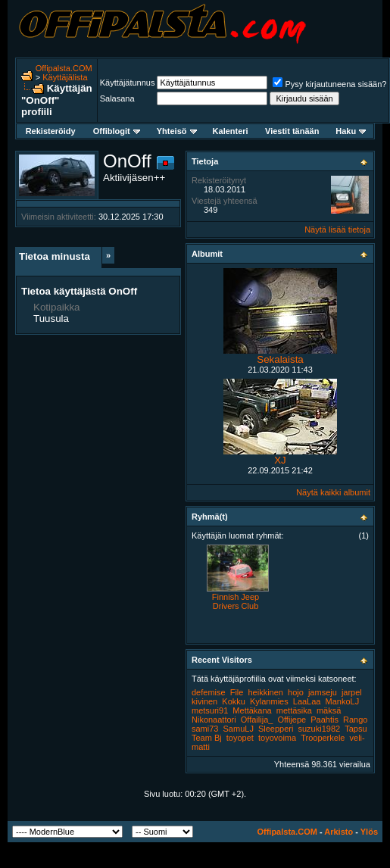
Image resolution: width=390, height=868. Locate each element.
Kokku (234, 701)
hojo (296, 692)
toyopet (240, 738)
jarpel (352, 692)
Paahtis (324, 720)
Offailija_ (257, 720)
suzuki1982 (320, 729)
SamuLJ (239, 729)
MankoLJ (343, 701)
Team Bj (207, 738)
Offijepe (292, 720)
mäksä (329, 710)
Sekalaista (280, 359)
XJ (280, 460)
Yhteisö (177, 131)
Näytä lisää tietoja (337, 229)
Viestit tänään (292, 131)
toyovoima (277, 738)
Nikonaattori (214, 720)
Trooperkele (323, 738)
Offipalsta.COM (64, 68)
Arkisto (339, 832)
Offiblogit (117, 131)
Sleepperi (276, 729)
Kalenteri (231, 131)
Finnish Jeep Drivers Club (236, 601)
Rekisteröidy (51, 131)
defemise (209, 692)
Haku (351, 131)
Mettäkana (252, 710)
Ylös (369, 832)
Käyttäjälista (65, 77)
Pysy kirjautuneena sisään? (329, 84)
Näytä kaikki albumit (333, 492)
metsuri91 (210, 710)
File (237, 692)
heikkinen (266, 692)
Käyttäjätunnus (128, 83)
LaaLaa (307, 701)
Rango (355, 720)
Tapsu (356, 729)
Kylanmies (269, 701)
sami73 (205, 729)
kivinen (204, 701)
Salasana (117, 98)
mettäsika (294, 710)
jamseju (323, 692)
